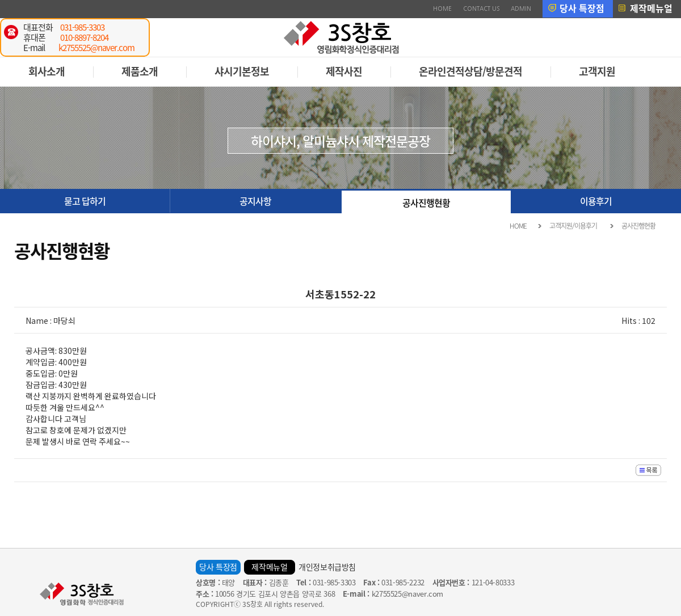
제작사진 (344, 71)
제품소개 (140, 71)
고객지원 (597, 71)
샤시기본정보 (242, 71)
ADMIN (521, 9)
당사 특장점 (582, 8)
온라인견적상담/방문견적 (470, 71)
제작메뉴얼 (651, 8)
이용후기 (596, 201)
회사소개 (47, 71)
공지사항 (255, 201)
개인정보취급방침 (327, 567)
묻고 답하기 (85, 201)
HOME (442, 9)
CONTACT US (481, 9)
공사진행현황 (426, 202)
